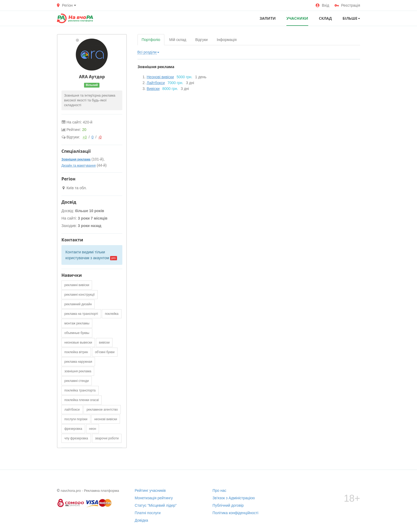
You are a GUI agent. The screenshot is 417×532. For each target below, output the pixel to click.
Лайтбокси (156, 83)
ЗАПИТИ (268, 18)
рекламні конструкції (80, 295)
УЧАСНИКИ (297, 18)
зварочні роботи (107, 438)
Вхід (322, 5)
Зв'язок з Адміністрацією (234, 498)
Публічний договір (228, 505)
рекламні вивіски (77, 285)
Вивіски (153, 89)
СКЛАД (325, 18)
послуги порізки (76, 419)
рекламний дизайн (78, 304)
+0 (85, 137)
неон (93, 429)
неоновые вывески (78, 343)
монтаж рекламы (77, 323)
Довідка (141, 520)
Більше (351, 18)
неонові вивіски (106, 419)
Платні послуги (148, 513)
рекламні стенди (77, 381)
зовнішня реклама (78, 371)
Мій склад (178, 40)
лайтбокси (72, 410)
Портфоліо (151, 40)
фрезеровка (73, 429)
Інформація (227, 40)
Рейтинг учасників (150, 490)
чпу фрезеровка (76, 438)
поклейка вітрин (76, 352)
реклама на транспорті (81, 314)
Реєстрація (347, 5)
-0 (100, 137)
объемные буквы (77, 333)
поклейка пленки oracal (82, 400)
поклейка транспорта (80, 390)
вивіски (104, 343)
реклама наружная (78, 362)
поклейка (112, 314)
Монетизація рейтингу (154, 498)
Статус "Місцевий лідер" (156, 505)
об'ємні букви (105, 352)
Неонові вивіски (160, 77)
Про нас (219, 490)
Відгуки (201, 40)
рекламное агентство (102, 410)
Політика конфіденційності (235, 513)
